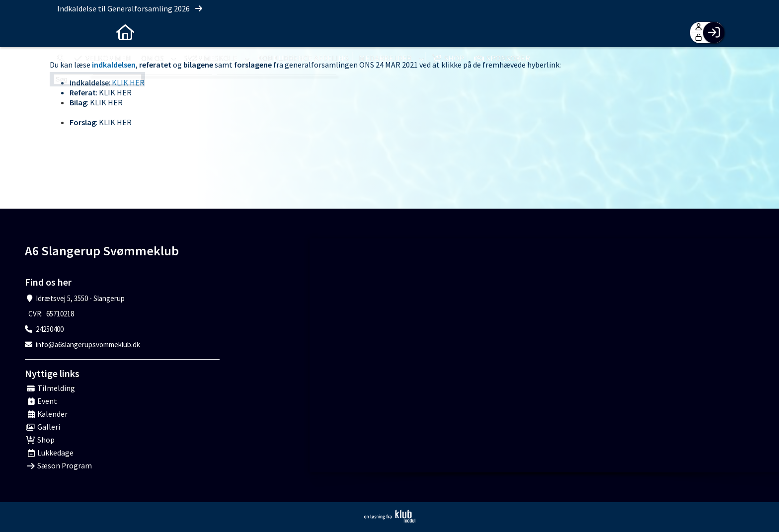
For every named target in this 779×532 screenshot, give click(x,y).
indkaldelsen (114, 65)
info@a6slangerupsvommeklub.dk (88, 344)
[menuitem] (65, 32)
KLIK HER (128, 82)
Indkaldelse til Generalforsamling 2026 (130, 8)
